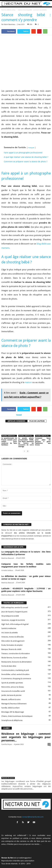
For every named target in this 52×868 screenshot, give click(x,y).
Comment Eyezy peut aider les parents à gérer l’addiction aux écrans (43, 420)
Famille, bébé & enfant (8, 10)
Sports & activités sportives (12, 661)
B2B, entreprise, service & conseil (15, 586)
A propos (6, 857)
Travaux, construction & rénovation (16, 632)
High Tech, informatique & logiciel (15, 603)
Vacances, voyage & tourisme (13, 598)
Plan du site (30, 861)
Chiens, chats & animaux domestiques (17, 694)
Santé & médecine (9, 607)
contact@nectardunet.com (33, 795)
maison (28, 361)
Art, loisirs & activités (10, 611)
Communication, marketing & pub (15, 648)
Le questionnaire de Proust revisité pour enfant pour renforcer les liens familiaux (9, 420)
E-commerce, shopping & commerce (16, 657)
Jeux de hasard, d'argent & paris (14, 590)
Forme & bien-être (9, 644)
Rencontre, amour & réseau (13, 665)
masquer (31, 126)
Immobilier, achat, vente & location (15, 653)
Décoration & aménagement (13, 619)
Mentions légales (43, 857)
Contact (15, 857)
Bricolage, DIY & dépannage (13, 690)
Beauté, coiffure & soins (11, 678)
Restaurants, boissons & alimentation (17, 640)
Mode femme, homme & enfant (14, 636)
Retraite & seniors (8, 756)
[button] (48, 4)
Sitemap (20, 861)
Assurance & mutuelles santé (13, 669)
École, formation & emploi (12, 623)
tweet (19, 393)
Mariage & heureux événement (14, 682)
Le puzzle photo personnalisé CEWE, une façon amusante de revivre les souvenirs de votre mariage (26, 421)
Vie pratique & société (10, 594)
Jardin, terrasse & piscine (11, 674)
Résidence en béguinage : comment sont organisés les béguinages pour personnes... (26, 716)
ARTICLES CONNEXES (16, 399)
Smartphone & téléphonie (12, 699)
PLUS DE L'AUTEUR (37, 399)
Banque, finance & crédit (11, 628)
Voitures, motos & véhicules (13, 615)
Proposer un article (27, 857)
